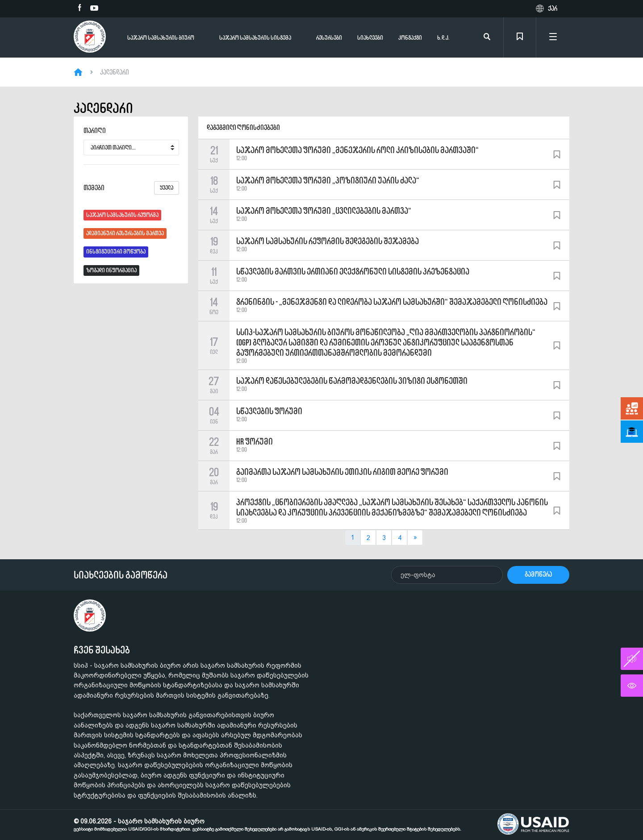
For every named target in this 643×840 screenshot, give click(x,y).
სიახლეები (370, 38)
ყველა (167, 188)
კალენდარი (115, 72)
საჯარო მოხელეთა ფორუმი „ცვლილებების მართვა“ (324, 211)
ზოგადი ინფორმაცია (111, 270)
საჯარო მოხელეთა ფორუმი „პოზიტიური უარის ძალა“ (328, 180)
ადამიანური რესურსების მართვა (125, 233)
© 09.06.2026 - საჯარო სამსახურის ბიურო (267, 825)
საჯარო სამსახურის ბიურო (161, 38)
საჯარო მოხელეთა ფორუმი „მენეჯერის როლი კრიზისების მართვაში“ (357, 150)
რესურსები (329, 38)
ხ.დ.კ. (443, 38)
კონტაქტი (410, 38)
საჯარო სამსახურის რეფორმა (122, 215)
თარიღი (95, 131)
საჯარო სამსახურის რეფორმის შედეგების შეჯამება (328, 241)
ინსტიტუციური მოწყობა (116, 252)
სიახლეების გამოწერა (121, 575)
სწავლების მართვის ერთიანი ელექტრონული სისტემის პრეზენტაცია (353, 271)
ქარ (553, 8)
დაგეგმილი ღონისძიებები (243, 127)
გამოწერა (538, 574)
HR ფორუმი (255, 441)
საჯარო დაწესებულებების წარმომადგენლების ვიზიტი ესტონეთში (352, 381)
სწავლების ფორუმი (269, 411)
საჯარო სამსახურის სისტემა (255, 38)
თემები (131, 188)
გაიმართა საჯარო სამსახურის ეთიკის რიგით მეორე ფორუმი (342, 472)
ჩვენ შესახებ (102, 650)
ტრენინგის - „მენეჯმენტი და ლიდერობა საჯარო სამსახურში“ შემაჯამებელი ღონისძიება (392, 302)
